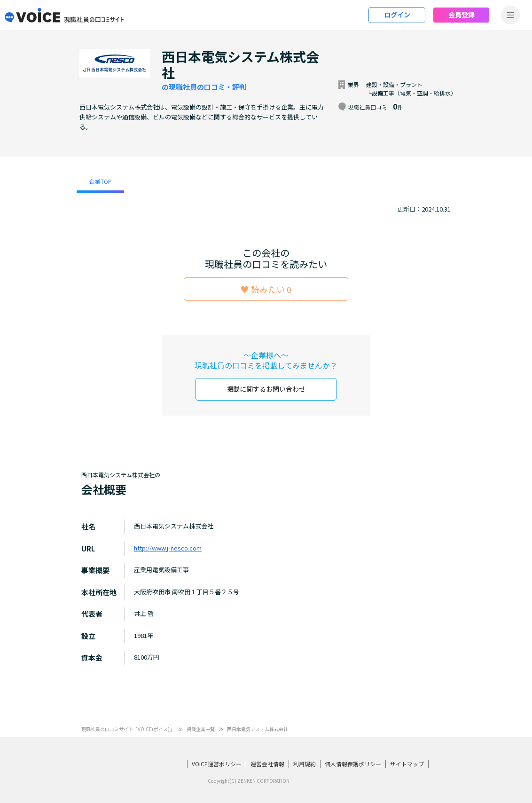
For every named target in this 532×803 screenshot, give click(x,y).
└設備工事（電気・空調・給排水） (411, 93)
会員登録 (462, 15)
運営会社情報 (267, 763)
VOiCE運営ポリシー (217, 763)
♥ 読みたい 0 (266, 289)
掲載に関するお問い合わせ (266, 389)
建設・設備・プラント (394, 84)
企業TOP (101, 181)
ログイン (397, 15)
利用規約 (305, 763)
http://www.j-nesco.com (168, 548)
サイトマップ (407, 763)
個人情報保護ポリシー (353, 763)
